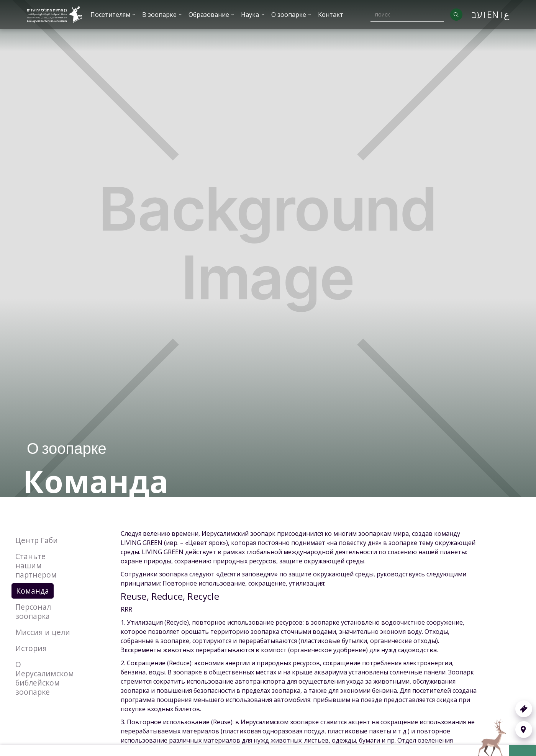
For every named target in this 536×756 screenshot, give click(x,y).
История (31, 648)
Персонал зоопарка (33, 611)
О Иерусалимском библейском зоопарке (45, 678)
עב (477, 14)
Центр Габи (37, 540)
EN (493, 14)
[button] (113, 15)
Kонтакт (331, 15)
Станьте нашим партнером (36, 565)
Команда (33, 591)
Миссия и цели (43, 632)
